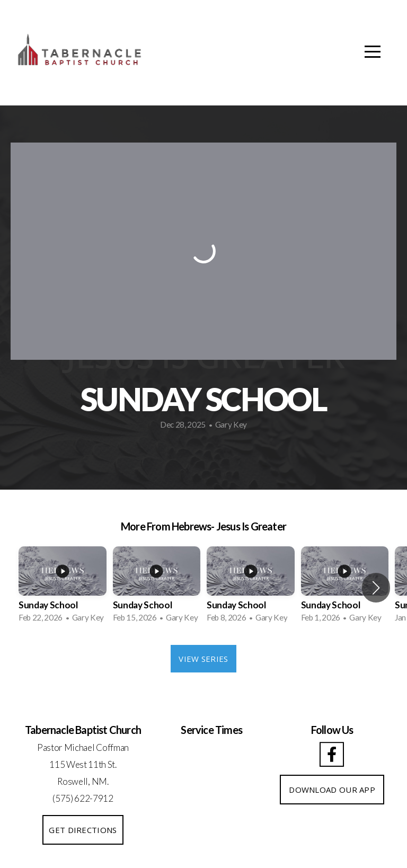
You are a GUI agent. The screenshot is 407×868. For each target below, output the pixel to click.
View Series (203, 659)
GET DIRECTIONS (83, 830)
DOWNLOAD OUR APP (332, 790)
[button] (376, 588)
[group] (63, 588)
